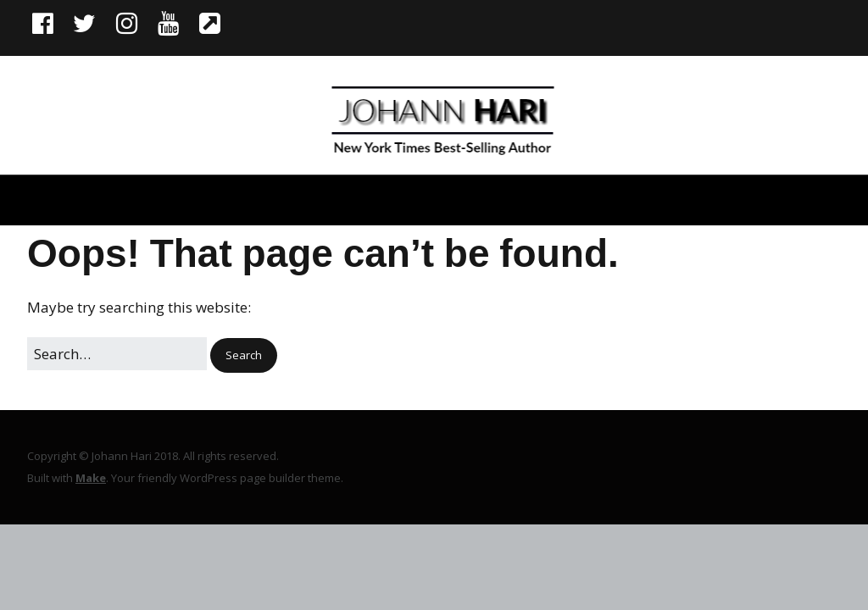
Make (91, 478)
